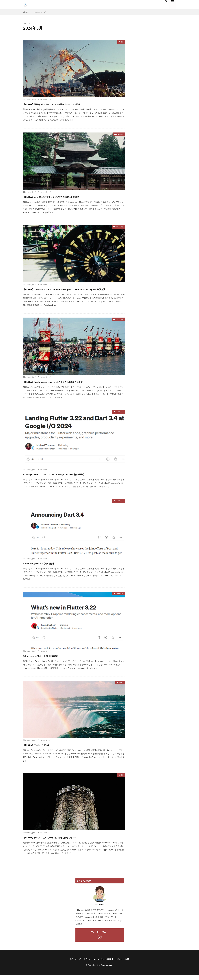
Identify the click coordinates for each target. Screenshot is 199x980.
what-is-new (118, 417)
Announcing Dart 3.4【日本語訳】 (48, 568)
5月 (45, 12)
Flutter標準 (119, 135)
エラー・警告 (118, 227)
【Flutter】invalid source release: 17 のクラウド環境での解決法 (70, 386)
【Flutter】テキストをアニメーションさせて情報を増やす (67, 842)
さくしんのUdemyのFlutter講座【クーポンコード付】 (107, 964)
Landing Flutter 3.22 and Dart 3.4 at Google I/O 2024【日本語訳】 (71, 479)
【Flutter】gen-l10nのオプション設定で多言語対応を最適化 (68, 196)
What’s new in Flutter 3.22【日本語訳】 (52, 660)
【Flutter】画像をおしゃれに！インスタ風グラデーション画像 (70, 104)
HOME (28, 12)
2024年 (37, 12)
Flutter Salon (108, 970)
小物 (122, 42)
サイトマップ (72, 964)
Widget (120, 688)
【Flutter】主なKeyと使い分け (46, 749)
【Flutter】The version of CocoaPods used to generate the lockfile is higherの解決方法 (74, 291)
